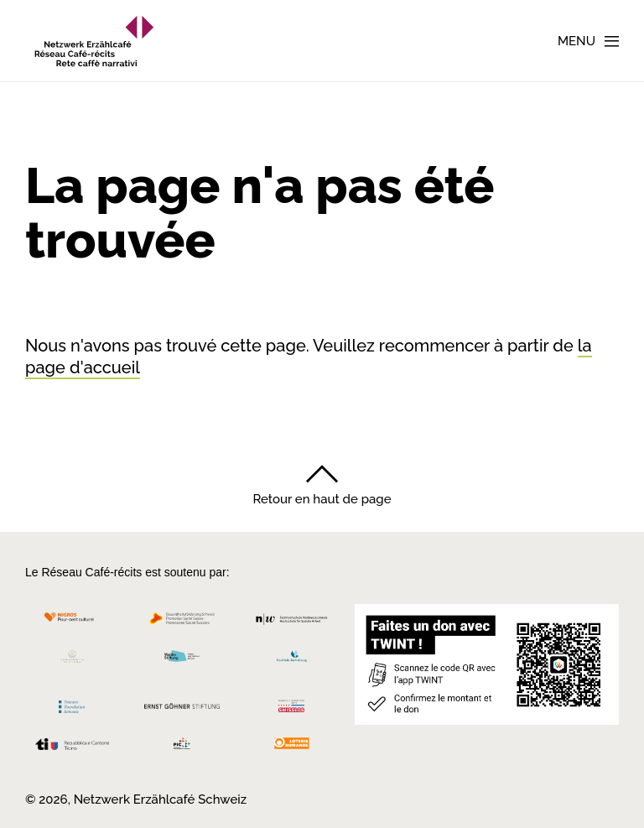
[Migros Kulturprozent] (72, 623)
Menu (576, 41)
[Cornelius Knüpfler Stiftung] (72, 661)
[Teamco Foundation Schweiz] (72, 705)
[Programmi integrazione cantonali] (182, 748)
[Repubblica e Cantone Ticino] (72, 749)
